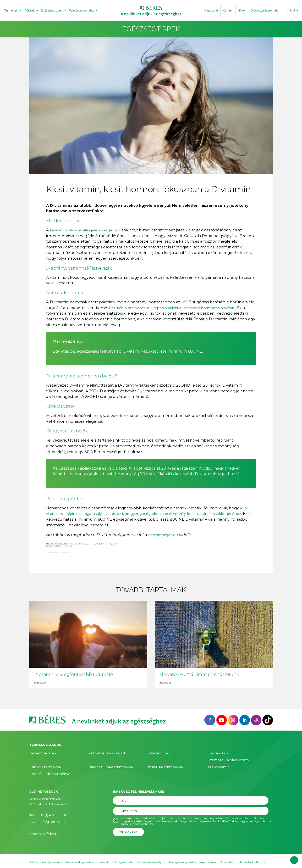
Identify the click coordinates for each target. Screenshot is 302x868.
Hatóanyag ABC (81, 860)
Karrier (228, 10)
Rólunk (30, 10)
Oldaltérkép (227, 851)
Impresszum (208, 851)
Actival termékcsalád (102, 753)
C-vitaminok (156, 753)
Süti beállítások (39, 860)
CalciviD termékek (41, 758)
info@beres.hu (49, 808)
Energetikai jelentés (182, 851)
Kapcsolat (211, 10)
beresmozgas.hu (165, 535)
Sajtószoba (60, 860)
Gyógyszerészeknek (264, 10)
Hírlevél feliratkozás (252, 851)
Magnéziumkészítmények (106, 758)
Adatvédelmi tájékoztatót (160, 808)
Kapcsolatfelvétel (40, 818)
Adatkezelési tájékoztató (45, 851)
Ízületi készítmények (162, 758)
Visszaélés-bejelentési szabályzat (87, 851)
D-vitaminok (216, 753)
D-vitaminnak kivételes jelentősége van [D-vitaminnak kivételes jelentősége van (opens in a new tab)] (87, 230)
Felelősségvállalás (81, 10)
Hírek (241, 10)
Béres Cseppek (39, 753)
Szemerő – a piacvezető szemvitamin (232, 758)
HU (293, 10)
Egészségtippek (52, 10)
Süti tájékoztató (122, 851)
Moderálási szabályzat (151, 851)
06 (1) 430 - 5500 (50, 803)
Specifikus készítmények (45, 764)
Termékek (11, 10)
